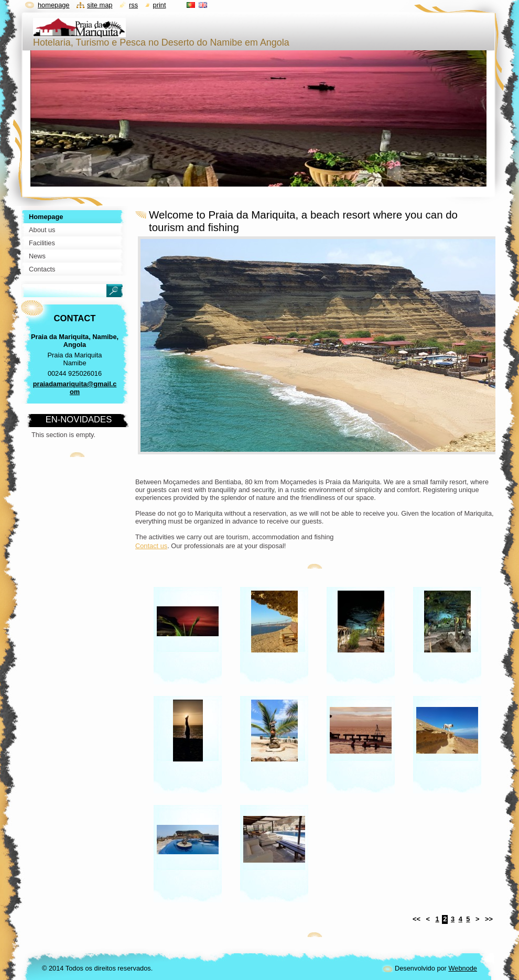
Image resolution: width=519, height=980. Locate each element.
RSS (133, 5)
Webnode (463, 968)
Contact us (151, 546)
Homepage (53, 5)
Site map (100, 5)
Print (160, 5)
